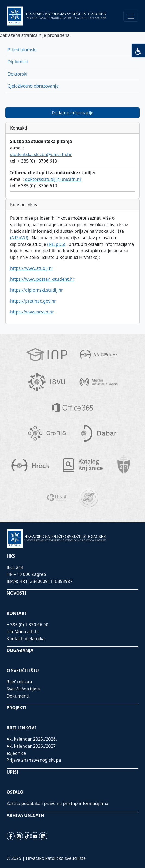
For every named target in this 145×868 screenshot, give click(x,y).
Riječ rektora (19, 682)
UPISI (12, 772)
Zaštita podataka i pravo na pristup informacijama (57, 803)
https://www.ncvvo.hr (32, 312)
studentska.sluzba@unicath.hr (41, 154)
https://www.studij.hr (32, 268)
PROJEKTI (16, 708)
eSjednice (16, 753)
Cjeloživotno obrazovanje (33, 86)
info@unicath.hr (23, 631)
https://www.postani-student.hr (42, 279)
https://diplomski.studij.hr (37, 290)
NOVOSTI (16, 593)
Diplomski (18, 62)
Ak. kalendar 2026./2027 (31, 746)
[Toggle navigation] (131, 16)
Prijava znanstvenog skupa (34, 760)
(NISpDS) (56, 244)
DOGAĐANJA (20, 650)
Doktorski (17, 74)
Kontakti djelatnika (26, 639)
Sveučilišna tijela (23, 689)
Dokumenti (18, 696)
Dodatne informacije (73, 113)
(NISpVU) (19, 238)
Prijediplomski (22, 50)
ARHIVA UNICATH (25, 815)
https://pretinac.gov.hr (33, 301)
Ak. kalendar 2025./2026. (32, 739)
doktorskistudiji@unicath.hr (53, 179)
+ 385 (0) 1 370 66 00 (27, 625)
